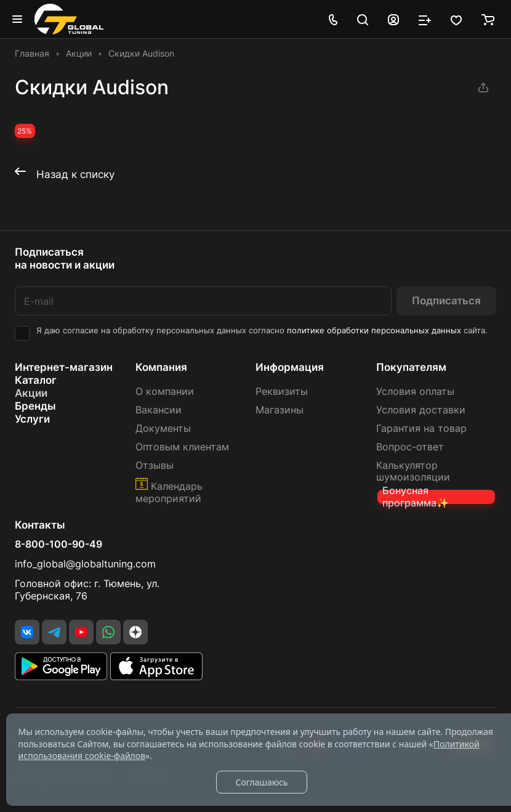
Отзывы (155, 465)
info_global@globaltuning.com (85, 564)
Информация (290, 367)
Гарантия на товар (421, 428)
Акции (31, 393)
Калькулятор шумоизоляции (413, 472)
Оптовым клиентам (182, 447)
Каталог (36, 380)
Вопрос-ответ (410, 447)
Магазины (280, 410)
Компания (161, 367)
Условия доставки (421, 410)
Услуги (32, 419)
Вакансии (159, 410)
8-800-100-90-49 (58, 545)
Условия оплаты (415, 392)
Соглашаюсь (261, 782)
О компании (165, 392)
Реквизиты (282, 392)
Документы (163, 428)
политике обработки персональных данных (374, 331)
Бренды (35, 406)
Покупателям (411, 367)
